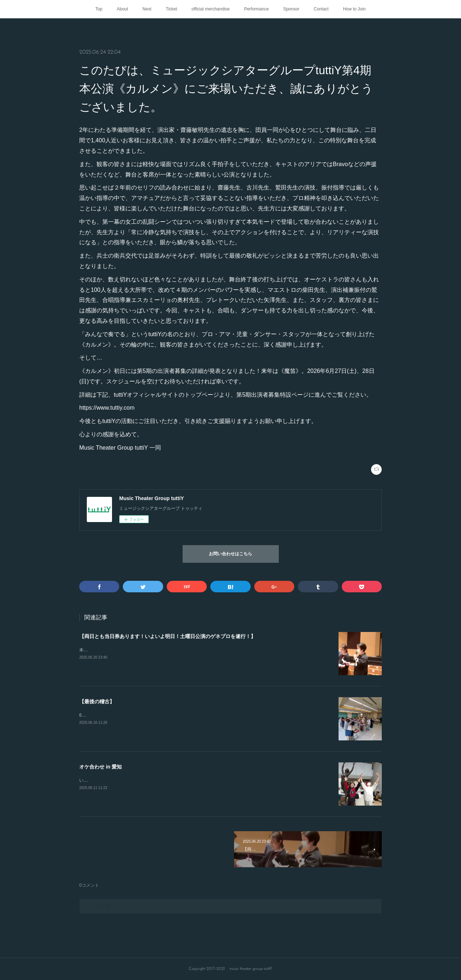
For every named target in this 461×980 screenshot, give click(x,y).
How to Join (354, 9)
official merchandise (211, 9)
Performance (257, 9)
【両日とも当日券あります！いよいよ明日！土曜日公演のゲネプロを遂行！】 (167, 636)
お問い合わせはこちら (230, 554)
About (122, 9)
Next (147, 9)
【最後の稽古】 (97, 701)
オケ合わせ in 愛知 (100, 767)
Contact (321, 9)
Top (99, 9)
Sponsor (291, 9)
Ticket (171, 9)
